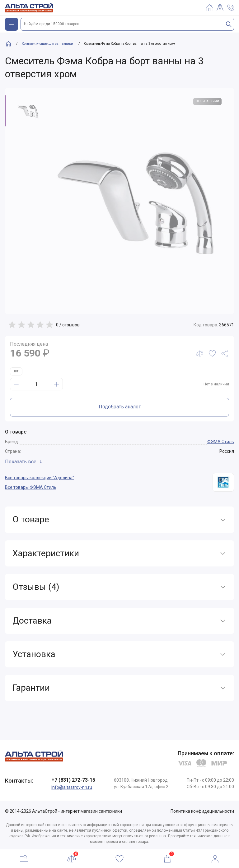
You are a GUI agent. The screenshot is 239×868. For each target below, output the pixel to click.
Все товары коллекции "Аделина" (40, 478)
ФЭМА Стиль (221, 442)
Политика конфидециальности (202, 811)
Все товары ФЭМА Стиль (31, 487)
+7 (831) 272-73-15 (73, 780)
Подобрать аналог (120, 407)
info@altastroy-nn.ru (72, 787)
